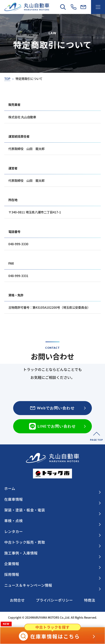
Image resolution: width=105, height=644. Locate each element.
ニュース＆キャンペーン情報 (53, 585)
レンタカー (53, 532)
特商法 (90, 600)
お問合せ (17, 600)
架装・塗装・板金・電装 (53, 510)
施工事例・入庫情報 (53, 553)
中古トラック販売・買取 (53, 542)
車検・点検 (53, 521)
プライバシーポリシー (54, 600)
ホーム (53, 489)
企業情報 (53, 564)
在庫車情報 (53, 500)
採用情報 (53, 575)
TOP (7, 79)
